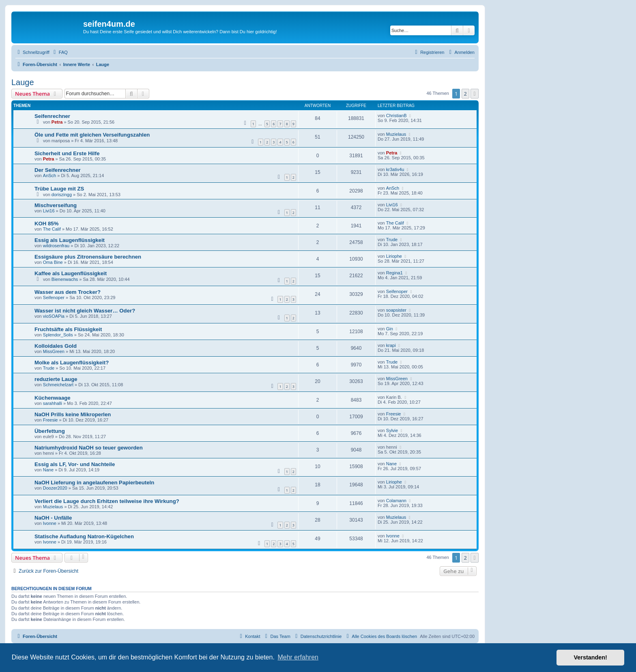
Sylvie (392, 430)
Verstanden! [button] (591, 657)
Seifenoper (54, 297)
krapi (391, 345)
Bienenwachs (65, 279)
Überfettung (50, 431)
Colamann (396, 501)
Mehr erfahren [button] (298, 657)
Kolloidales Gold (56, 346)
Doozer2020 (55, 488)
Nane (48, 470)
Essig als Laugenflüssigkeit (70, 240)
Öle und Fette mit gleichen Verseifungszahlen (92, 135)
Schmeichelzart (58, 385)
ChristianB (396, 116)
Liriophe (394, 256)
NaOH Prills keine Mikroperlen (73, 414)
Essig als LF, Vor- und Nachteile (75, 464)
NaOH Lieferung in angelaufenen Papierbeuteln (94, 483)
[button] (475, 94)
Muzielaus (396, 134)
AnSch (49, 175)
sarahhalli (53, 403)
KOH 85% (46, 224)
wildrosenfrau (56, 246)
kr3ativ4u (395, 169)
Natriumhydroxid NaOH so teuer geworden (89, 448)
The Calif (52, 229)
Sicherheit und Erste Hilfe (67, 153)
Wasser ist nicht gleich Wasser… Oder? (85, 311)
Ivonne (50, 523)
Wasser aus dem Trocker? (68, 292)
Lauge (23, 82)
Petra (57, 122)
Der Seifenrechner (58, 170)
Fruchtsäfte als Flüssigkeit (68, 329)
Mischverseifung (56, 205)
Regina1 (394, 273)
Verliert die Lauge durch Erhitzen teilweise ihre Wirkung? (107, 501)
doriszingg (62, 195)
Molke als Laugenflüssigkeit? (72, 363)
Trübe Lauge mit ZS (59, 189)
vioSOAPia (54, 316)
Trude (392, 240)
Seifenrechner (52, 116)
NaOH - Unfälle (53, 518)
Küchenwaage (53, 398)
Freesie (50, 420)
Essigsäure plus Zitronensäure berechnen (88, 257)
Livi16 (49, 211)
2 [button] (465, 94)
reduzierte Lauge (56, 379)
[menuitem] (60, 52)
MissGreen (54, 351)
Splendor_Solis (58, 335)
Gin (390, 329)
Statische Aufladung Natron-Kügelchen (84, 536)
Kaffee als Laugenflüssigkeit (71, 273)
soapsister (396, 310)
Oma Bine (53, 262)
